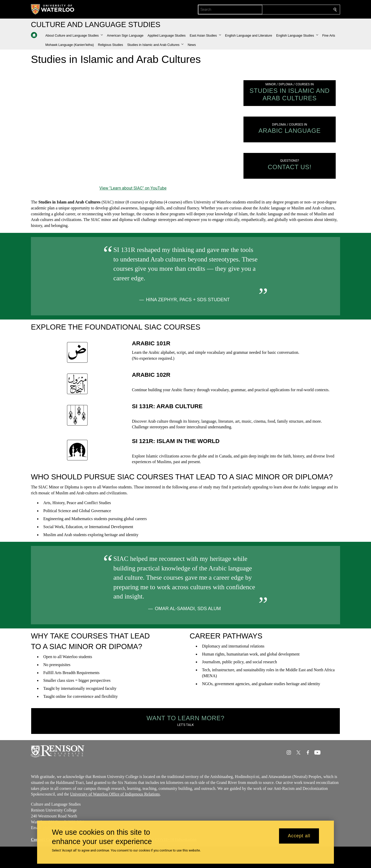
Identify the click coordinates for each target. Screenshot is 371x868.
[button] (74, 36)
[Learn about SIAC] (133, 127)
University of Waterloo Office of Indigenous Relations (115, 794)
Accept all (299, 836)
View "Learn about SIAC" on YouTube (133, 188)
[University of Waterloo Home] (53, 9)
